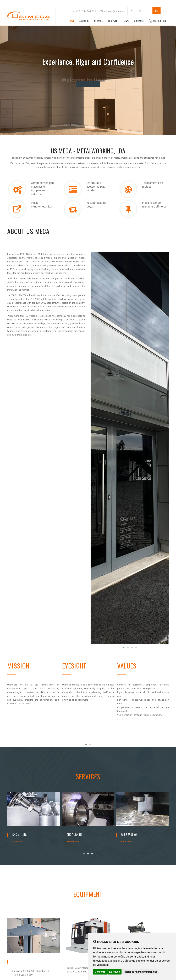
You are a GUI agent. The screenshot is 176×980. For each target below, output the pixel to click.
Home (72, 21)
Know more (18, 841)
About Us (84, 21)
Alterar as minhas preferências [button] (140, 972)
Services (99, 21)
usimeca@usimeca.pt (115, 11)
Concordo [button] (100, 972)
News (126, 21)
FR (165, 11)
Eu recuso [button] (114, 972)
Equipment (113, 21)
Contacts (139, 21)
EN (157, 11)
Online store (158, 21)
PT (148, 11)
